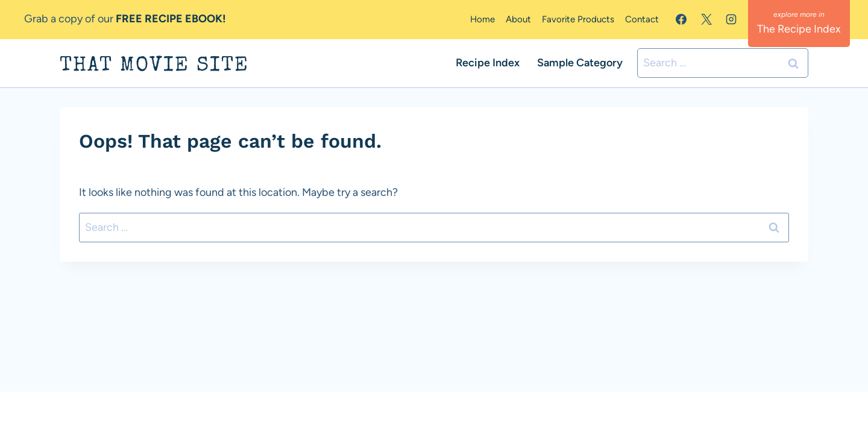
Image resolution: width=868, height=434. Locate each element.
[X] (706, 19)
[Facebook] (681, 19)
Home (483, 19)
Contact (642, 19)
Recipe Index (488, 63)
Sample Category (580, 63)
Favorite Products (578, 19)
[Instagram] (731, 19)
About (518, 19)
